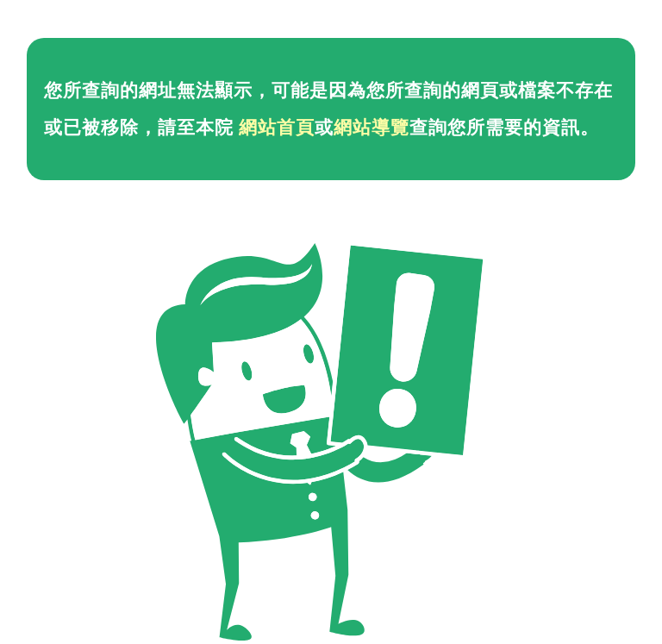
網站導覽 (372, 128)
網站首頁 (277, 128)
